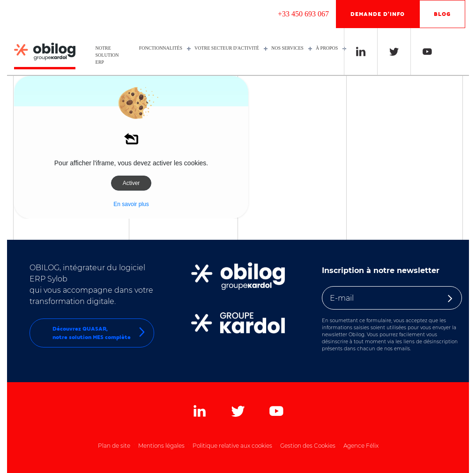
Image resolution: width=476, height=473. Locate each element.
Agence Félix (361, 446)
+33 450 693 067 (303, 14)
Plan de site (114, 446)
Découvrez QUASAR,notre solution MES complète (100, 333)
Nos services (289, 48)
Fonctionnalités (163, 48)
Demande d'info (378, 14)
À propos (329, 48)
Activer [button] (131, 183)
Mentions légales (161, 446)
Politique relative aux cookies (232, 446)
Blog (442, 14)
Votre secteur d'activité (229, 48)
